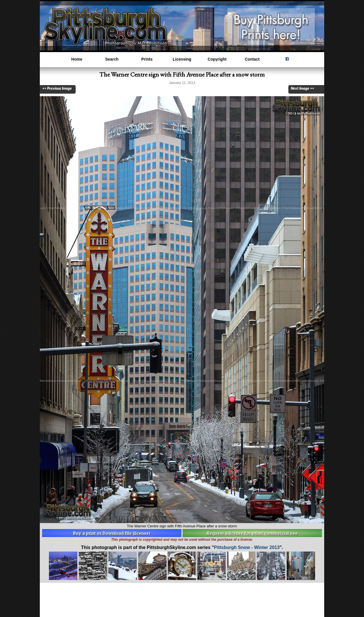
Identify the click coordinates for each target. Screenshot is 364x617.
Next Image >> (302, 89)
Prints (147, 59)
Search (112, 59)
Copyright (217, 59)
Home (77, 59)
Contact (252, 59)
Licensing (182, 59)
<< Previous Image (57, 89)
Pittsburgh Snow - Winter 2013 (247, 547)
